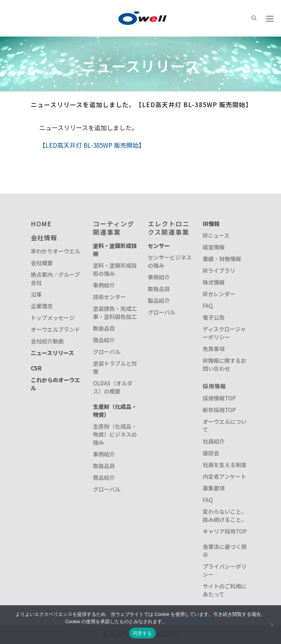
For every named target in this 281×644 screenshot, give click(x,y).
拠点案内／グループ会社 (55, 278)
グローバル (107, 352)
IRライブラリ (219, 270)
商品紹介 (104, 340)
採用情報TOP (219, 398)
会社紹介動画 (47, 341)
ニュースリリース (52, 353)
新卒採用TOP (219, 410)
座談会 (211, 453)
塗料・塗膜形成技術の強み (115, 269)
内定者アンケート (224, 476)
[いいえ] (272, 625)
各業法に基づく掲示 (225, 551)
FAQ (208, 306)
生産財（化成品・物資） (115, 410)
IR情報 (211, 224)
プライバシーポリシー (225, 570)
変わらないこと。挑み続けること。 (225, 515)
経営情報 (214, 247)
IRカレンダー (219, 294)
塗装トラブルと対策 (115, 367)
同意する (143, 633)
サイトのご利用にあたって (225, 590)
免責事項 (214, 349)
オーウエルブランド (55, 329)
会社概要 (42, 263)
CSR (36, 368)
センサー (159, 246)
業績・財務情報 (222, 259)
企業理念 (42, 306)
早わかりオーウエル (55, 251)
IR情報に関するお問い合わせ (224, 364)
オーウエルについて (225, 425)
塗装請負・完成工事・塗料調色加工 (115, 312)
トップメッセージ (53, 318)
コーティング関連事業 (114, 228)
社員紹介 (214, 441)
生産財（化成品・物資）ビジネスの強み (115, 434)
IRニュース (216, 235)
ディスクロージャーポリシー (224, 333)
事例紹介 (104, 285)
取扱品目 (104, 328)
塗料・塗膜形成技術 (115, 250)
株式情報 (214, 282)
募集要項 (214, 488)
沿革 (36, 294)
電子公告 (214, 317)
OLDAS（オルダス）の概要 (113, 387)
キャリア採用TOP (225, 531)
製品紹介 (159, 300)
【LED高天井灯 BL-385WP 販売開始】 (92, 145)
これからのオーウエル (55, 384)
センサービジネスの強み (170, 261)
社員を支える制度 (225, 465)
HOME (41, 224)
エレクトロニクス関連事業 (169, 228)
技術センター (109, 297)
